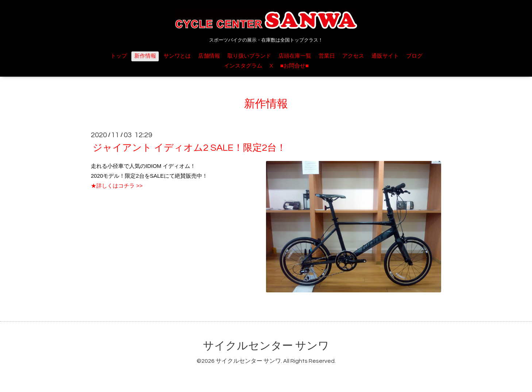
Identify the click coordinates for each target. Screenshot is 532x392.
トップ (119, 56)
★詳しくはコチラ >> (117, 186)
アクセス (353, 56)
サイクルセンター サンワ (266, 346)
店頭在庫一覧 (295, 56)
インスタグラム (243, 66)
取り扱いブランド (249, 56)
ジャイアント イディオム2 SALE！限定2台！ (189, 148)
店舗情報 (209, 56)
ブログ (414, 56)
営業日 (327, 56)
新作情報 (145, 56)
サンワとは (177, 56)
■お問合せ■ (294, 66)
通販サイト (385, 56)
